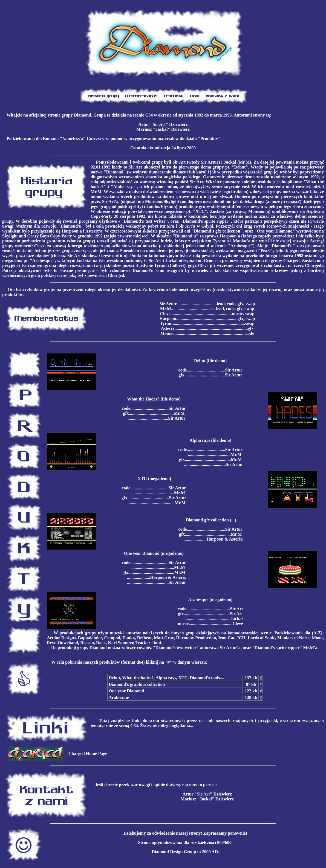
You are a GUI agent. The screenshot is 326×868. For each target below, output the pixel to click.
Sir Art (203, 794)
